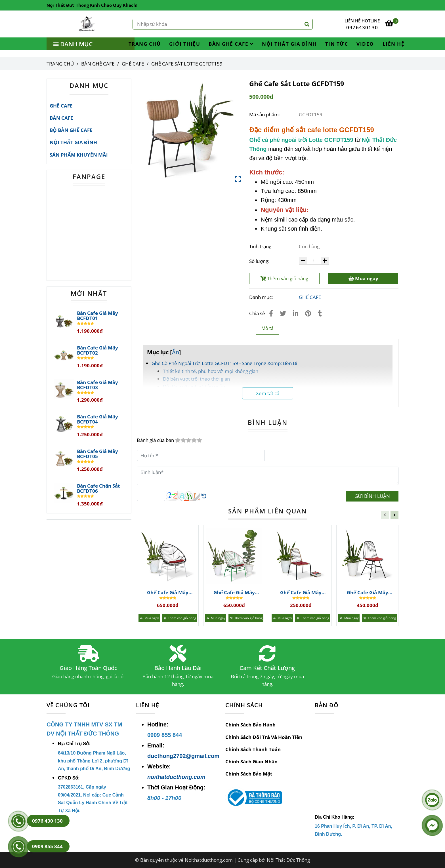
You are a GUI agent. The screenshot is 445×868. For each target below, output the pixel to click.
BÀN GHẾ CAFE (231, 44)
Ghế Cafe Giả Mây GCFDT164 (368, 593)
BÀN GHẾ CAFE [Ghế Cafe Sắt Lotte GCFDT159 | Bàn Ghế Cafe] (98, 64)
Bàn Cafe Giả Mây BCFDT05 (97, 454)
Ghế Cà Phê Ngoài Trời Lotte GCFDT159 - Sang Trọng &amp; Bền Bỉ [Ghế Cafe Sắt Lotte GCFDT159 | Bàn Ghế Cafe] (224, 363)
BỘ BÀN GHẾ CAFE (71, 130)
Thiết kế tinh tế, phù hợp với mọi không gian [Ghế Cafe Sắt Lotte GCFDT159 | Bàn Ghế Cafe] (211, 371)
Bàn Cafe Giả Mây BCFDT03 (97, 385)
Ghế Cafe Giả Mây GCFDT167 (168, 593)
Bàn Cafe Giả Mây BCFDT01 (97, 316)
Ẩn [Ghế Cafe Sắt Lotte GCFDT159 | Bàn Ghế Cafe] (176, 352)
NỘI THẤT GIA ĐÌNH (289, 44)
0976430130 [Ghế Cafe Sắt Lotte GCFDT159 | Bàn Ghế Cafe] (362, 27)
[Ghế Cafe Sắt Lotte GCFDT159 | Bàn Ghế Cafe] (392, 24)
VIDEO (365, 44)
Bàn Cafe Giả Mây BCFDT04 (97, 419)
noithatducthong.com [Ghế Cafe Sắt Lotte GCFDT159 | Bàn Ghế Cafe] (176, 777)
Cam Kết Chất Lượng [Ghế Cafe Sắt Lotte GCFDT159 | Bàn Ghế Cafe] (267, 668)
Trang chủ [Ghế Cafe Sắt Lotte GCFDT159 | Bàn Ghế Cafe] (60, 64)
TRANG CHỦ (145, 44)
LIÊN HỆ (394, 44)
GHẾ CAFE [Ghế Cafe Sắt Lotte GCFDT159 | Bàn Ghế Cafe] (133, 64)
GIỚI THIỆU (185, 44)
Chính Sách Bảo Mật (249, 774)
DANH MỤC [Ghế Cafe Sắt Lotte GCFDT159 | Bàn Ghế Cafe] (89, 85)
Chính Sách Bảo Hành (250, 725)
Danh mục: (262, 297)
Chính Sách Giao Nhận (251, 761)
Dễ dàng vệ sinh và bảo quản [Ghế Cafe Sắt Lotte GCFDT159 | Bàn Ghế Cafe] (194, 386)
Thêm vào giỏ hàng (284, 278)
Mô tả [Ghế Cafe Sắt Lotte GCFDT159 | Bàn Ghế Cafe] (267, 328)
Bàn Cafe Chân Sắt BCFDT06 (98, 488)
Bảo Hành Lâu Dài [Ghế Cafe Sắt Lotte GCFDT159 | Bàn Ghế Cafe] (178, 668)
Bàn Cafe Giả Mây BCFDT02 (97, 350)
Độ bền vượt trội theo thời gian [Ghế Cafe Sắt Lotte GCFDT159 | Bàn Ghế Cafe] (196, 379)
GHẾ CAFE (310, 297)
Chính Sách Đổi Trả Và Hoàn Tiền (264, 737)
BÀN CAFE (61, 118)
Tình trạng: (261, 246)
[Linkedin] (296, 313)
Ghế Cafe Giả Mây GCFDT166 (234, 593)
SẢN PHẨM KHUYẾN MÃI (79, 155)
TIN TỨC (337, 44)
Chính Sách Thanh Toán (253, 749)
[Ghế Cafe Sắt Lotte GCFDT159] (87, 24)
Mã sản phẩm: (265, 114)
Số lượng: (260, 261)
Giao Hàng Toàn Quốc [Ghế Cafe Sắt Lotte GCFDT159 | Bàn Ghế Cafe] (88, 668)
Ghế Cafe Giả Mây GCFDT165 (301, 593)
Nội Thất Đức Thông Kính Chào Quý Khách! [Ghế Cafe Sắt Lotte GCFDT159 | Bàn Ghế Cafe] (92, 5)
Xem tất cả (268, 393)
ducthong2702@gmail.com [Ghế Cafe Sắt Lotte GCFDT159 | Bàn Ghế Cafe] (183, 756)
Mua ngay (363, 278)
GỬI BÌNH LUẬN (372, 496)
